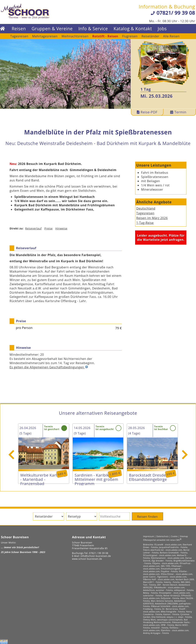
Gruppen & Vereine (52, 29)
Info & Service (93, 29)
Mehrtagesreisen (45, 36)
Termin (178, 112)
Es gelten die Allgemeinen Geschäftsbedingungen (49, 367)
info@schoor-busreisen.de (96, 556)
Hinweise (61, 228)
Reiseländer (150, 36)
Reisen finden (148, 517)
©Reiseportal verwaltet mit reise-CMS (162, 540)
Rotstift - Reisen (105, 36)
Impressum (149, 536)
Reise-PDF (147, 112)
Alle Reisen (171, 36)
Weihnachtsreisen (75, 36)
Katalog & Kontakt (133, 29)
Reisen (19, 29)
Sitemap (184, 536)
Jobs (162, 29)
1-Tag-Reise (145, 223)
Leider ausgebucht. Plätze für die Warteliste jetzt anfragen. (161, 238)
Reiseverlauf (33, 228)
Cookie (174, 536)
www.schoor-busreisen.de (87, 559)
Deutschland (146, 208)
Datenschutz (163, 536)
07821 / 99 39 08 (99, 553)
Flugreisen (130, 36)
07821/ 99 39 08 (176, 13)
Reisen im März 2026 (152, 218)
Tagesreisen (19, 36)
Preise (49, 228)
